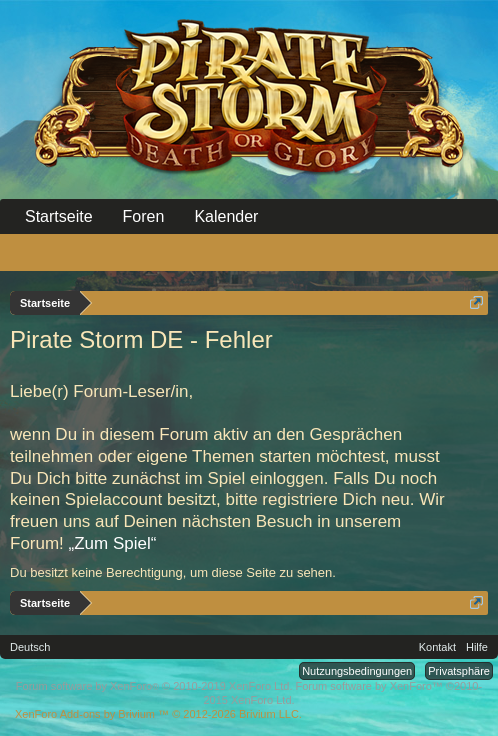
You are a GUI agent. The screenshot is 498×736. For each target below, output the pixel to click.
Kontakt (437, 647)
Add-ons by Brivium (158, 714)
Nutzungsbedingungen (357, 671)
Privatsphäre (459, 671)
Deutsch (30, 647)
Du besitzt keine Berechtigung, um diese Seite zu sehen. (173, 572)
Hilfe (477, 647)
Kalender (226, 216)
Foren (144, 216)
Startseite (59, 216)
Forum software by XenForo (154, 686)
